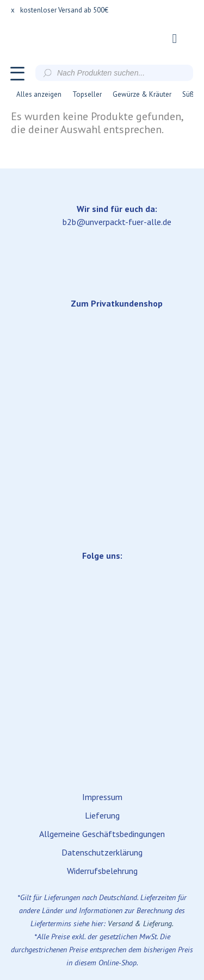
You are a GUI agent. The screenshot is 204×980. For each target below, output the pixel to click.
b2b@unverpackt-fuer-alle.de (117, 222)
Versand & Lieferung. (141, 923)
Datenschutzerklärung (102, 852)
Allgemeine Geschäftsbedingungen (102, 834)
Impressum (102, 797)
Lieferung (102, 815)
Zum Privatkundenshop (117, 303)
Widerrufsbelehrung (102, 871)
